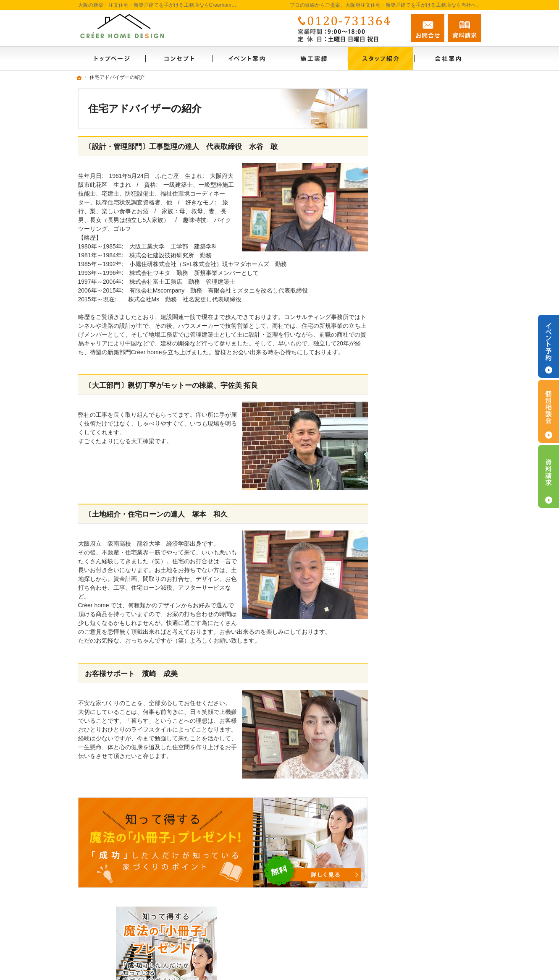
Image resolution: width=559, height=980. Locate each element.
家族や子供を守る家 (420, 513)
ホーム (403, 289)
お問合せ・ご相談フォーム (431, 928)
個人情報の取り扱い (420, 658)
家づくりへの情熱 (417, 567)
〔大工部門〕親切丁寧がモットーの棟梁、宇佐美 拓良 (172, 385)
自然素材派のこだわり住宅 (429, 441)
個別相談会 (549, 411)
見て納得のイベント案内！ (429, 351)
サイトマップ (412, 676)
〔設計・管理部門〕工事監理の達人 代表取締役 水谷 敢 (181, 147)
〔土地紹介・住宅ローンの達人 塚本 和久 (156, 514)
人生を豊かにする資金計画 (429, 387)
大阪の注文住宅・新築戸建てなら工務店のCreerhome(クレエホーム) (358, 962)
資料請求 (465, 28)
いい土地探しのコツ (420, 369)
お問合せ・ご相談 (417, 622)
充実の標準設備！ (417, 459)
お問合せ (428, 28)
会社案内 (406, 549)
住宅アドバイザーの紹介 (426, 585)
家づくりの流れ (415, 495)
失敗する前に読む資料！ (426, 604)
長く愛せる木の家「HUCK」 (432, 333)
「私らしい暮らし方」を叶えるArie (435, 311)
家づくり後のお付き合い (426, 531)
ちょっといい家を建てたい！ (432, 405)
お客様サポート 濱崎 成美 (131, 674)
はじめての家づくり (420, 477)
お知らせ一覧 (412, 640)
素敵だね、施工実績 (420, 423)
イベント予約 (549, 346)
